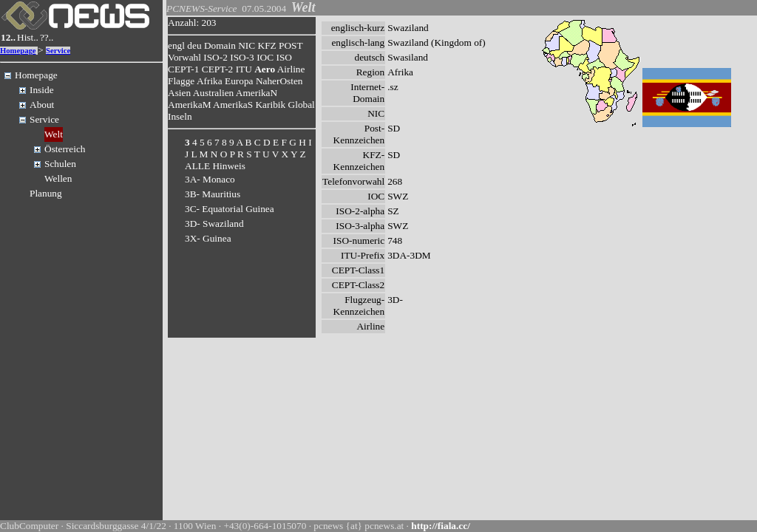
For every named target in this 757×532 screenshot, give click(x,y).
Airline (291, 69)
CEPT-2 (217, 69)
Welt (54, 134)
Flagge (181, 81)
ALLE (197, 166)
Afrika (210, 81)
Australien (214, 93)
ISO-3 (242, 57)
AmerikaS (233, 105)
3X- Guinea (208, 238)
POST (291, 45)
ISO (284, 57)
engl (176, 45)
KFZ (267, 45)
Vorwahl (184, 57)
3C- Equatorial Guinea (230, 209)
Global (302, 105)
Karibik (270, 105)
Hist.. (28, 37)
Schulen (60, 164)
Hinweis (228, 166)
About (42, 105)
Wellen (58, 178)
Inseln (180, 116)
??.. (47, 37)
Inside (42, 90)
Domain (220, 45)
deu (194, 45)
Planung (46, 193)
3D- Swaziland (214, 224)
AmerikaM (189, 105)
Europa (239, 81)
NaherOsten (279, 81)
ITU (244, 69)
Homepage (18, 51)
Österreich (65, 149)
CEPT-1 (183, 69)
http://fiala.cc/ (441, 526)
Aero (265, 69)
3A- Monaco (210, 179)
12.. (8, 37)
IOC (265, 57)
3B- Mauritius (213, 194)
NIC (247, 45)
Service (58, 51)
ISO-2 (215, 57)
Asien (179, 93)
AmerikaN (257, 93)
